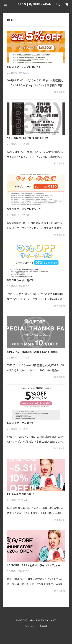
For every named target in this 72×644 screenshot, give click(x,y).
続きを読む (60, 92)
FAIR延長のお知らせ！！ (21, 494)
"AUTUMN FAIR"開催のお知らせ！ (28, 138)
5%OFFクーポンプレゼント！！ (24, 67)
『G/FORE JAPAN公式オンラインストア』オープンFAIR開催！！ (35, 565)
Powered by (36, 626)
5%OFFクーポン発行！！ (21, 280)
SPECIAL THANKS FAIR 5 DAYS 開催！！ (33, 352)
